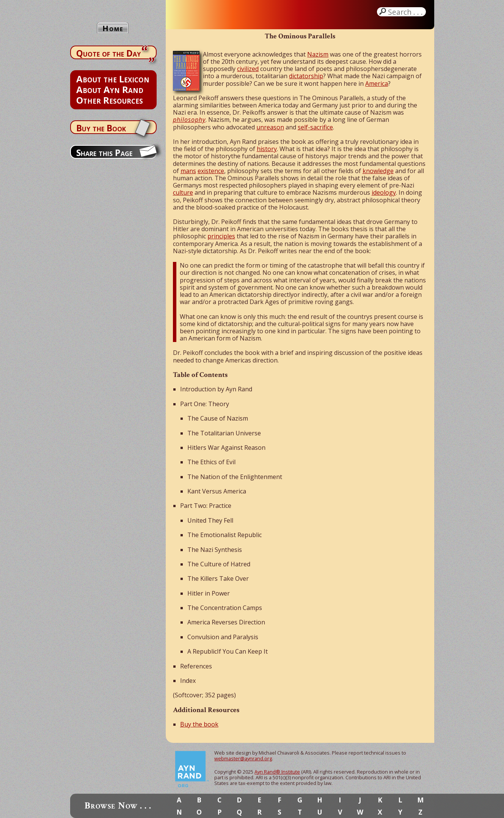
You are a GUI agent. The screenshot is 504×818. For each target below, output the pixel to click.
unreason (270, 127)
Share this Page (104, 153)
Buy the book (199, 724)
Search (406, 12)
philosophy (189, 120)
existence (211, 171)
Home (113, 28)
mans (188, 171)
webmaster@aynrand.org (243, 758)
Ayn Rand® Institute (277, 772)
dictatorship (306, 76)
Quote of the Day (108, 53)
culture (183, 192)
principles (221, 236)
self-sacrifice (315, 127)
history (267, 149)
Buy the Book (101, 128)
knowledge (378, 171)
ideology (384, 192)
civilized (248, 69)
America (377, 84)
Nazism (318, 54)
